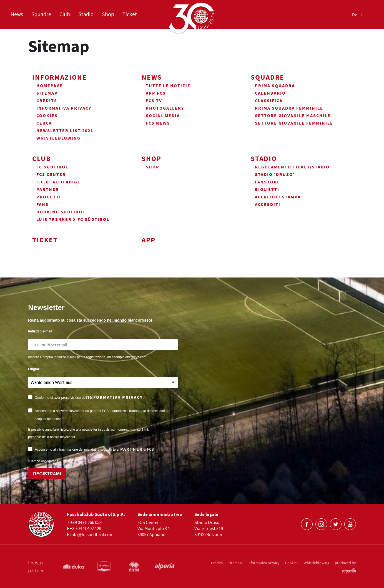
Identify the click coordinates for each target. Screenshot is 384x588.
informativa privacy (115, 397)
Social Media (163, 115)
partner (131, 449)
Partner (48, 189)
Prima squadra (275, 85)
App (149, 240)
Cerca (44, 123)
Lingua (33, 369)
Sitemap (47, 93)
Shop (108, 14)
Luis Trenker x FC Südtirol (73, 219)
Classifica (269, 100)
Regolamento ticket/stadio (292, 167)
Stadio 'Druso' (275, 174)
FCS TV (154, 100)
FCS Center (51, 174)
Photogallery (165, 108)
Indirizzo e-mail (40, 331)
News (17, 14)
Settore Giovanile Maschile (293, 115)
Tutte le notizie (168, 85)
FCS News (158, 123)
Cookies (47, 115)
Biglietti (267, 189)
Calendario (270, 93)
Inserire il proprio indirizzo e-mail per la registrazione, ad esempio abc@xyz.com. (88, 357)
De (355, 15)
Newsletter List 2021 (65, 130)
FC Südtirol (52, 167)
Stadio (86, 14)
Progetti (49, 197)
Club (65, 14)
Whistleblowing (58, 138)
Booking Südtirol (61, 212)
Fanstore (268, 182)
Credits (47, 100)
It (362, 15)
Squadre (41, 14)
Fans (42, 204)
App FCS (156, 93)
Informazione (60, 77)
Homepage (50, 85)
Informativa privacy (64, 108)
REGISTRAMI (47, 474)
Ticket (130, 14)
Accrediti (268, 204)
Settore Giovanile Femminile (294, 123)
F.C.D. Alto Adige (58, 182)
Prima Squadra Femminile (289, 108)
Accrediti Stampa (278, 197)
